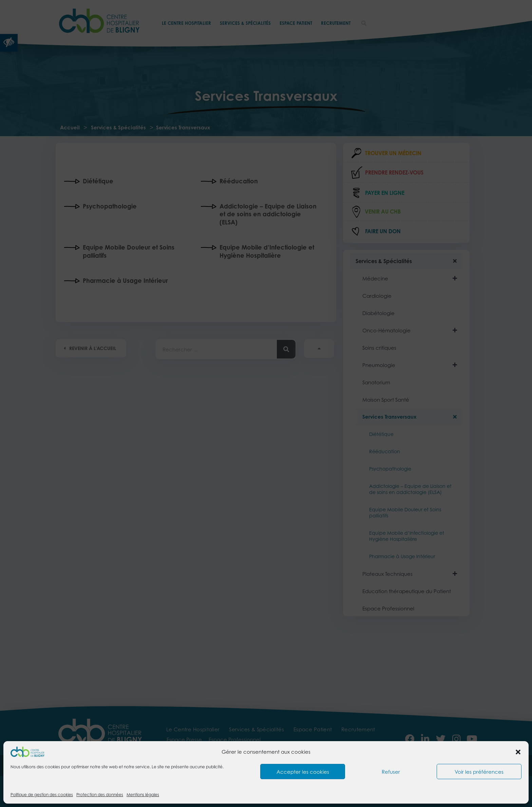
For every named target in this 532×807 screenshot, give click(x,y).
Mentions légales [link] (143, 795)
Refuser (391, 772)
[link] (27, 751)
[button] (518, 752)
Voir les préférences (479, 772)
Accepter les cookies (303, 772)
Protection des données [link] (100, 795)
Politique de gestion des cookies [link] (42, 795)
